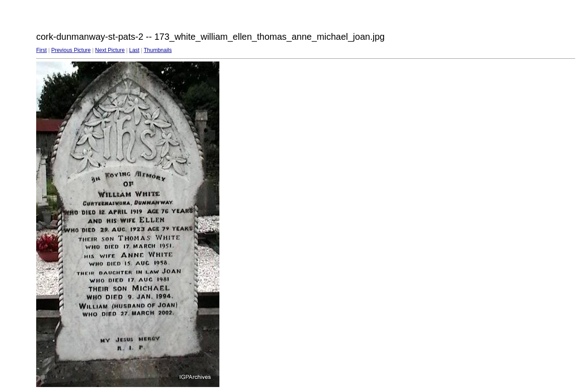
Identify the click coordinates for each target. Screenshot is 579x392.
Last (134, 50)
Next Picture (110, 50)
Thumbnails (158, 50)
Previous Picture (71, 50)
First (41, 50)
